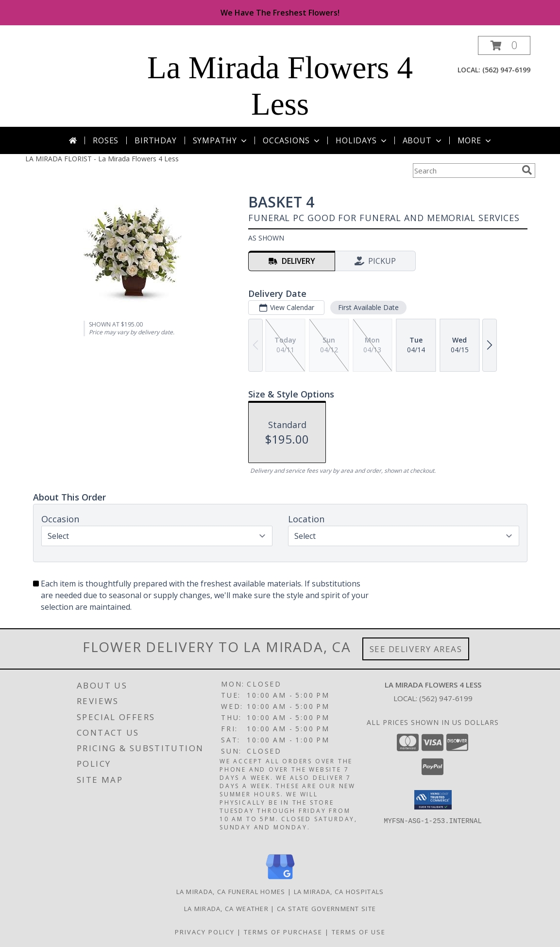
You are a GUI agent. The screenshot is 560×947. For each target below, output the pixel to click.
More (475, 140)
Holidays (362, 140)
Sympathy (221, 140)
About (423, 140)
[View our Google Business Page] (280, 880)
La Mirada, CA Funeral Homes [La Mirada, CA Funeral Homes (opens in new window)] (231, 892)
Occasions (292, 140)
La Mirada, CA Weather (226, 909)
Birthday (155, 140)
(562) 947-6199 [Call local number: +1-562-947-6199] (506, 70)
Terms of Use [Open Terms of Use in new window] (359, 932)
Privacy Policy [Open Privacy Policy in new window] (205, 932)
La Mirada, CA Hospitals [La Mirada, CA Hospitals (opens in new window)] (339, 892)
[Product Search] (465, 171)
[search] (527, 170)
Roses (106, 140)
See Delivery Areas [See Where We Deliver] (416, 649)
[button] (504, 45)
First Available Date (368, 307)
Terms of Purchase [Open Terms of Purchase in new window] (283, 932)
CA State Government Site (326, 909)
